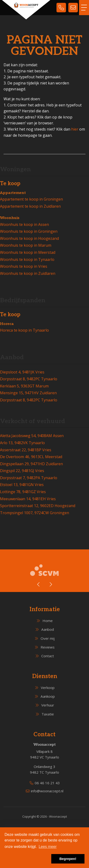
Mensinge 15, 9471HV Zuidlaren (28, 393)
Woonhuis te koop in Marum (26, 245)
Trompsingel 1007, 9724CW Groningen (35, 513)
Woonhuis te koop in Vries (24, 266)
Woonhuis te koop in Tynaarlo (27, 259)
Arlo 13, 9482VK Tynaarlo (22, 443)
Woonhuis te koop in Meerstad (28, 252)
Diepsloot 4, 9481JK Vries (22, 372)
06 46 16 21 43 (47, 783)
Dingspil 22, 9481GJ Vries (22, 471)
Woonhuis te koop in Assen (24, 224)
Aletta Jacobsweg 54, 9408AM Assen (32, 436)
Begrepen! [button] (68, 859)
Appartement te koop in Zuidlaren (30, 206)
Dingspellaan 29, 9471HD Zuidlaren (31, 464)
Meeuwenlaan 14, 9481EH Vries (28, 499)
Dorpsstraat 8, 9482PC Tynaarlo (29, 379)
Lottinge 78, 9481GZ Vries (23, 492)
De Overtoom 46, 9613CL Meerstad (31, 457)
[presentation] (39, 584)
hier (75, 129)
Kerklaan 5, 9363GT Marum (24, 386)
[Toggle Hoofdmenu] (84, 8)
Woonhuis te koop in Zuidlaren (28, 273)
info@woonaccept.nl (47, 791)
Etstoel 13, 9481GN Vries (22, 485)
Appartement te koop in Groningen (31, 199)
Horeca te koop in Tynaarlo (24, 330)
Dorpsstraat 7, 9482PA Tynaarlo (29, 478)
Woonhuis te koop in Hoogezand (29, 238)
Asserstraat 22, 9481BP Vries (26, 450)
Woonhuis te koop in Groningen (29, 231)
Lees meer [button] (48, 847)
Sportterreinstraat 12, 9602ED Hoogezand (38, 506)
